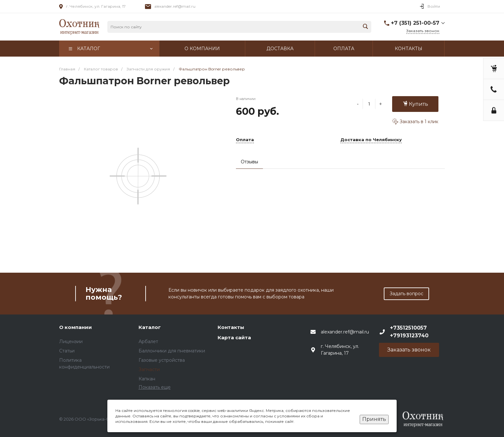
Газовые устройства (162, 360)
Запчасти (149, 369)
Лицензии (71, 341)
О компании (76, 327)
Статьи (67, 351)
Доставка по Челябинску (371, 140)
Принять (374, 419)
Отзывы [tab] (249, 162)
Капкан (147, 379)
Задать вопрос (406, 294)
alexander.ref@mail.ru (175, 6)
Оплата (245, 140)
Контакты (231, 327)
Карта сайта (234, 337)
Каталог (150, 327)
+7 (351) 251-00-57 (415, 23)
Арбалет (148, 341)
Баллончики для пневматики (172, 351)
